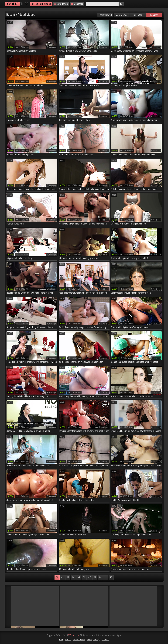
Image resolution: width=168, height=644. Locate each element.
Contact (105, 640)
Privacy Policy (93, 640)
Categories (61, 4)
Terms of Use (79, 640)
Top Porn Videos (41, 4)
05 (79, 577)
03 (68, 577)
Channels (77, 4)
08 (95, 577)
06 (84, 577)
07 (89, 577)
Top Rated (138, 15)
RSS (61, 640)
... (106, 577)
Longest (154, 15)
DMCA (68, 640)
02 (62, 577)
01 (57, 577)
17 (111, 577)
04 (73, 577)
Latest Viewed (105, 15)
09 (100, 577)
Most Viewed (122, 15)
